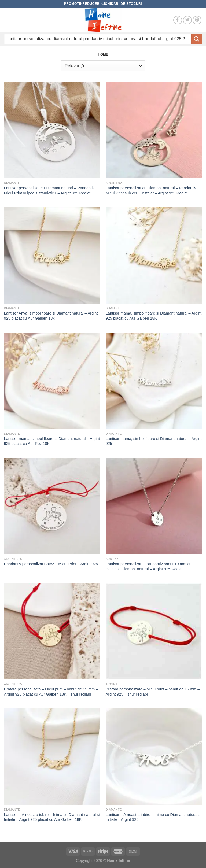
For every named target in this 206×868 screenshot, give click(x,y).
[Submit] (197, 39)
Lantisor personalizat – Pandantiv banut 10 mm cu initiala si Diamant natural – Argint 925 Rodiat (149, 566)
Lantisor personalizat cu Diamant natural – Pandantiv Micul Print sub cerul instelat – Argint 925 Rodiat (151, 191)
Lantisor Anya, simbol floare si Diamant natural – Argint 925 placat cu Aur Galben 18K (51, 316)
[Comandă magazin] (103, 66)
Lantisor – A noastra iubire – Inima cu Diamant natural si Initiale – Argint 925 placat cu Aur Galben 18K (52, 817)
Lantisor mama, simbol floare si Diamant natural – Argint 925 (154, 441)
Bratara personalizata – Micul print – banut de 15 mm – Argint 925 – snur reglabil (153, 692)
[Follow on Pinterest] (197, 20)
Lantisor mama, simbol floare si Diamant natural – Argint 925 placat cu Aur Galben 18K (154, 316)
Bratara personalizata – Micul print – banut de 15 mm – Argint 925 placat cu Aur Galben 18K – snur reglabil (51, 692)
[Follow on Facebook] (178, 20)
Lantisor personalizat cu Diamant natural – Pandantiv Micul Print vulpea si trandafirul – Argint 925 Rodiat (49, 191)
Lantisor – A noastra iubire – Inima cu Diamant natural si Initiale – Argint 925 (154, 817)
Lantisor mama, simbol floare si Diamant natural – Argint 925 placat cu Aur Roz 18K (52, 441)
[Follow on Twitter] (187, 20)
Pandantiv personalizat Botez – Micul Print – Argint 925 (51, 564)
